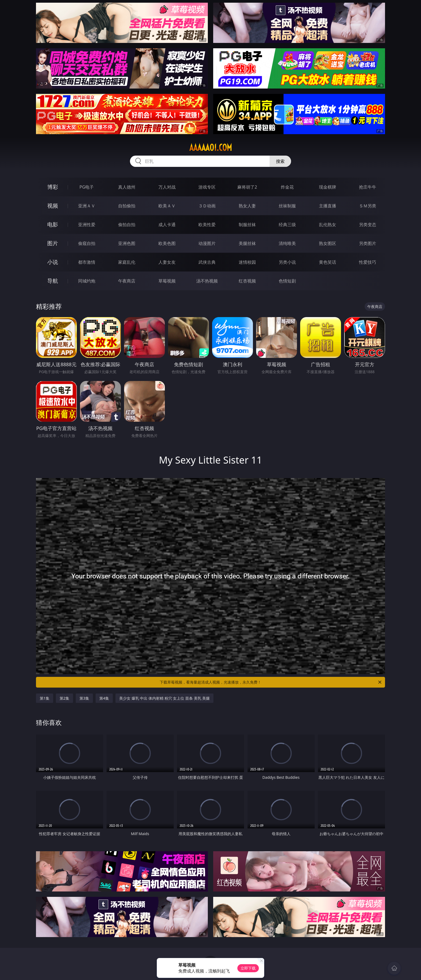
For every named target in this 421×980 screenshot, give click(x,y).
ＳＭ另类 (368, 206)
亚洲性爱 (87, 225)
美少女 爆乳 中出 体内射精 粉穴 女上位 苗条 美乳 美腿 (164, 698)
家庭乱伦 (127, 262)
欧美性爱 (207, 225)
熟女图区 (328, 243)
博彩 (53, 187)
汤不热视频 (207, 281)
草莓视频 (167, 281)
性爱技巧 (368, 262)
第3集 (84, 698)
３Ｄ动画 (207, 206)
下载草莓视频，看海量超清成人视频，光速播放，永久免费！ (271, 682)
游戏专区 (207, 187)
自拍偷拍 (127, 206)
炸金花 (287, 187)
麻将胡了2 (247, 187)
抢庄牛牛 (368, 187)
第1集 (45, 698)
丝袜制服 (287, 206)
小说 (53, 262)
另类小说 (287, 262)
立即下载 (248, 968)
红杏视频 (247, 281)
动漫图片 (207, 243)
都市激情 (87, 262)
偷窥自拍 (87, 243)
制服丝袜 (247, 225)
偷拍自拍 (127, 225)
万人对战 (167, 187)
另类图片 (368, 243)
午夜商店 (127, 281)
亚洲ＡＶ (87, 206)
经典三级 (287, 225)
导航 (53, 281)
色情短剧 (287, 281)
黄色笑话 (328, 262)
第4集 (104, 698)
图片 (53, 243)
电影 (53, 224)
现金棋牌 (328, 187)
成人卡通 (167, 225)
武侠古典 (207, 262)
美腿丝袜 (247, 243)
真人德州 (127, 187)
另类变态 (368, 225)
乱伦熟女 (328, 225)
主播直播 (328, 206)
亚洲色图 (127, 243)
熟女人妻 (247, 206)
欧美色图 (167, 243)
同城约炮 (87, 281)
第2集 (64, 698)
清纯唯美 (287, 243)
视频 (53, 206)
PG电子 (87, 187)
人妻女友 (167, 262)
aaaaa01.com (211, 148)
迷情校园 (247, 262)
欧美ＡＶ (167, 206)
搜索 (280, 161)
